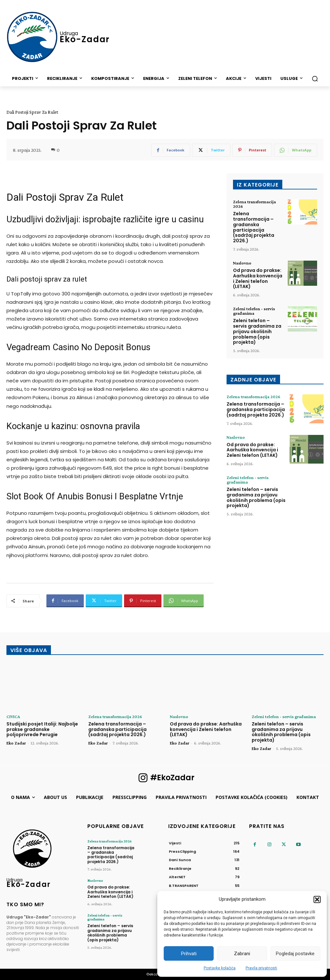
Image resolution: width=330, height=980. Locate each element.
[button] (317, 899)
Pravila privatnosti (261, 968)
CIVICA (13, 716)
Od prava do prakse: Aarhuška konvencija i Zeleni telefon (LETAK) (258, 278)
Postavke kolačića (220, 968)
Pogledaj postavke (295, 954)
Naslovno (242, 263)
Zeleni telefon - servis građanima (254, 311)
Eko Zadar (16, 743)
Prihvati (189, 954)
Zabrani (242, 954)
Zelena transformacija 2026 (254, 204)
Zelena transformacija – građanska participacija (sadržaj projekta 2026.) (254, 227)
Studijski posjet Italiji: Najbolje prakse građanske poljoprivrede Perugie (42, 729)
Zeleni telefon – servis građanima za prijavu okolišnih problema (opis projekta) (257, 331)
